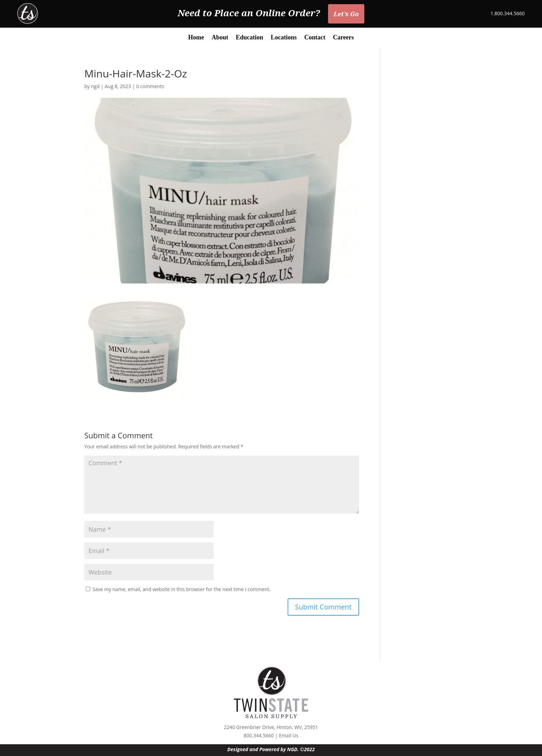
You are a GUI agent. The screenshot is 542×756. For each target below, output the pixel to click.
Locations (284, 38)
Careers (343, 38)
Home (196, 38)
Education (249, 38)
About (220, 38)
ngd (95, 86)
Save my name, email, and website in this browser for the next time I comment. (182, 589)
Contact (315, 38)
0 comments (150, 86)
